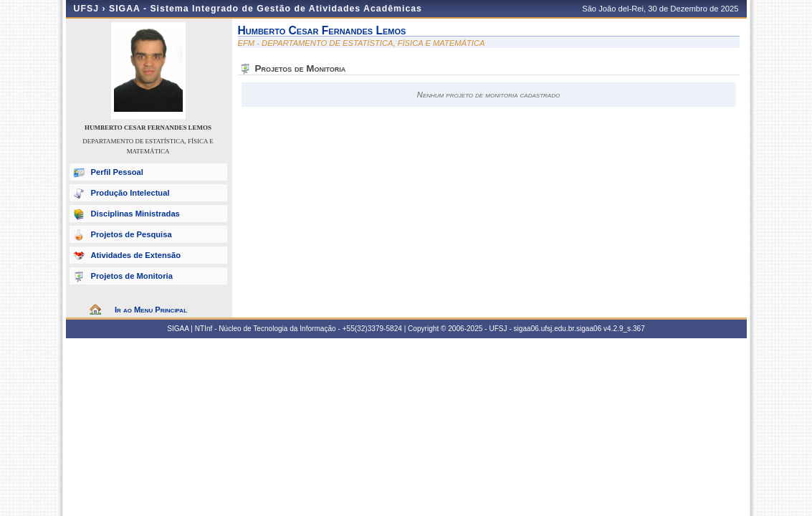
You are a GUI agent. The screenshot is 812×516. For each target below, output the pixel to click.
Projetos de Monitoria (132, 276)
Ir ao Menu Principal (151, 310)
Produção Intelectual (130, 193)
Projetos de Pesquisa (132, 234)
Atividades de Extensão (136, 255)
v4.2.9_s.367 (624, 329)
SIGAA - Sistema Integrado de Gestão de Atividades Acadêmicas (266, 9)
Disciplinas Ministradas (135, 214)
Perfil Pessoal (117, 172)
